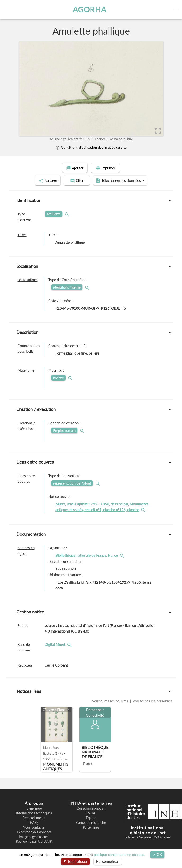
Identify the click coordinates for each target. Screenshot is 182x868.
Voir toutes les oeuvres (111, 700)
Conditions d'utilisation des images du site (91, 147)
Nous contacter (34, 827)
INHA (91, 812)
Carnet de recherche (91, 822)
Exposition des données (34, 831)
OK (157, 855)
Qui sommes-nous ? (91, 808)
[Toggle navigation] (177, 9)
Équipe (91, 817)
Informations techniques (34, 812)
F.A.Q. (34, 822)
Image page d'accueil (34, 836)
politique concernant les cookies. (120, 855)
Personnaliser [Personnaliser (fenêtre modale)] (108, 861)
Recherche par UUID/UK (34, 841)
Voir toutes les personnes (152, 700)
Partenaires (91, 827)
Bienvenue (34, 808)
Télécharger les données (122, 180)
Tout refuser (75, 861)
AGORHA (90, 9)
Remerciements (34, 817)
